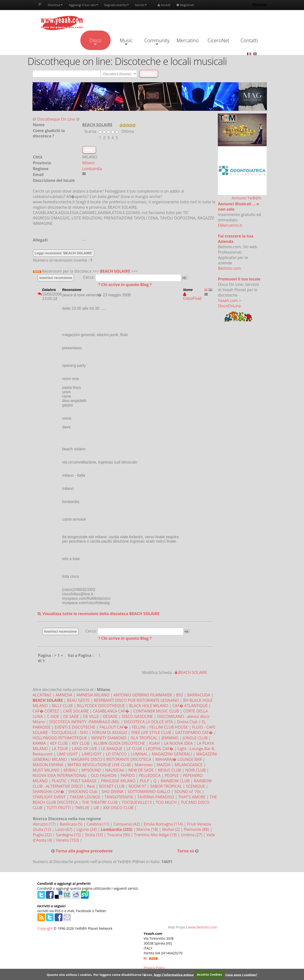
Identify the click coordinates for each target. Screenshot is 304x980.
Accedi (164, 5)
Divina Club (187, 722)
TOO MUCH (166, 802)
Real (91, 786)
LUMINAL (139, 754)
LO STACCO (116, 754)
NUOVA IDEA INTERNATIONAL (60, 775)
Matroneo (144, 765)
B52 (180, 695)
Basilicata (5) (71, 824)
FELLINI (139, 727)
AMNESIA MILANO (93, 695)
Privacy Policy (154, 968)
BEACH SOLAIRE (115, 271)
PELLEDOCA (150, 775)
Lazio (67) (64, 829)
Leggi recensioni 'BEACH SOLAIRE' (64, 253)
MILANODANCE (189, 765)
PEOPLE (172, 775)
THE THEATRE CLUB (100, 802)
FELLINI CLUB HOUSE (169, 727)
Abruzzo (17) (45, 824)
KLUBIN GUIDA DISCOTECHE (119, 743)
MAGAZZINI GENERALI (172, 754)
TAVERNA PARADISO (156, 797)
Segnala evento (116, 5)
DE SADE (71, 716)
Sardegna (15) (69, 835)
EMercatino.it (230, 225)
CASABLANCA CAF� (111, 711)
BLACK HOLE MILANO (149, 706)
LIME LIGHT (67, 754)
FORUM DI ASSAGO (110, 732)
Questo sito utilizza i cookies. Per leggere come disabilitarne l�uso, (100, 974)
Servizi (141, 5)
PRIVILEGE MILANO (118, 781)
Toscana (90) (119, 835)
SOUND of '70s (188, 792)
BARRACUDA (199, 695)
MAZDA (163, 765)
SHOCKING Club (83, 792)
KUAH (154, 743)
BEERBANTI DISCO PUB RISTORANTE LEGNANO (136, 700)
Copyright (45, 928)
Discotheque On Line (56, 119)
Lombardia (92, 169)
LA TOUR (60, 749)
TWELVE (82, 808)
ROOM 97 (137, 786)
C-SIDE (53, 716)
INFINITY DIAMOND (109, 738)
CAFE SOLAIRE (76, 711)
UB (96, 808)
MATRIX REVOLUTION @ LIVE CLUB (99, 765)
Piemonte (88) (197, 829)
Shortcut (55, 5)
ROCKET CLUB (112, 786)
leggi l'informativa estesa (174, 974)
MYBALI (70, 770)
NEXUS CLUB (169, 770)
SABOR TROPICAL (166, 786)
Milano (89, 163)
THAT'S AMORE (192, 797)
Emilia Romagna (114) (164, 824)
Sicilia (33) (94, 835)
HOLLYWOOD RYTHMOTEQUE (60, 738)
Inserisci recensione (56, 278)
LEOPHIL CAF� (160, 749)
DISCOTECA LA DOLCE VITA (148, 722)
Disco (95, 41)
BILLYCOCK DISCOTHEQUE (101, 706)
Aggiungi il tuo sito (83, 5)
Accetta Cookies (209, 974)
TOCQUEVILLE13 (136, 802)
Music (126, 41)
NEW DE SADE (141, 770)
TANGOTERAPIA (119, 797)
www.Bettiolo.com (203, 927)
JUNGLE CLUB (195, 738)
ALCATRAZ (42, 695)
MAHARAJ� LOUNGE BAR (178, 759)
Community (157, 41)
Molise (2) (171, 829)
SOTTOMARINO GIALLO (149, 792)
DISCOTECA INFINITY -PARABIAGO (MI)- (84, 722)
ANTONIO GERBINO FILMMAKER (143, 695)
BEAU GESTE (78, 700)
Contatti (249, 40)
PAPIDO (128, 775)
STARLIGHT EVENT (49, 797)
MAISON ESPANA (48, 765)
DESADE (110, 716)
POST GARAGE (84, 781)
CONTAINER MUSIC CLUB (156, 711)
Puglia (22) (43, 835)
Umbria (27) (192, 835)
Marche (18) (148, 829)
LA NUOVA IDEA (178, 743)
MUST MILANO (46, 770)
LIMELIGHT (92, 754)
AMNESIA (64, 695)
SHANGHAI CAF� (48, 792)
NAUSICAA (115, 770)
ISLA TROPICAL (144, 738)
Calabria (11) (98, 824)
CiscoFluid (192, 296)
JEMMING (170, 738)
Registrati (185, 5)
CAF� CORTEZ (46, 711)
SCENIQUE (195, 786)
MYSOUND (91, 770)
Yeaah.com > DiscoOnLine (230, 303)
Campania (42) (127, 824)
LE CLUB (134, 749)
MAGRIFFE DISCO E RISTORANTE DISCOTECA (111, 759)
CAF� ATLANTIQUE (190, 706)
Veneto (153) (68, 840)
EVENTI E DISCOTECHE (75, 727)
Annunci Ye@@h (247, 198)
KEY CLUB (59, 743)
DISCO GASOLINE (137, 716)
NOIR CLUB (195, 770)
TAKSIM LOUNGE (85, 797)
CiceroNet (218, 40)
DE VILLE (91, 716)
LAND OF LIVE (84, 749)
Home (259, 5)
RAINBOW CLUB (175, 781)
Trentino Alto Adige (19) (156, 835)
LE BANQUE (112, 749)
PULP (144, 781)
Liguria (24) (87, 829)
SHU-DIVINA (113, 792)
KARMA (39, 743)
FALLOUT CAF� (114, 727)
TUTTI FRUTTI (59, 808)
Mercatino (188, 40)
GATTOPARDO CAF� (194, 732)
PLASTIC (59, 781)
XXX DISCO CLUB (118, 808)
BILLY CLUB (62, 706)
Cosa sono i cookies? (241, 974)
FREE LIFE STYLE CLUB (151, 732)
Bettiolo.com (230, 268)
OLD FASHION (104, 775)
